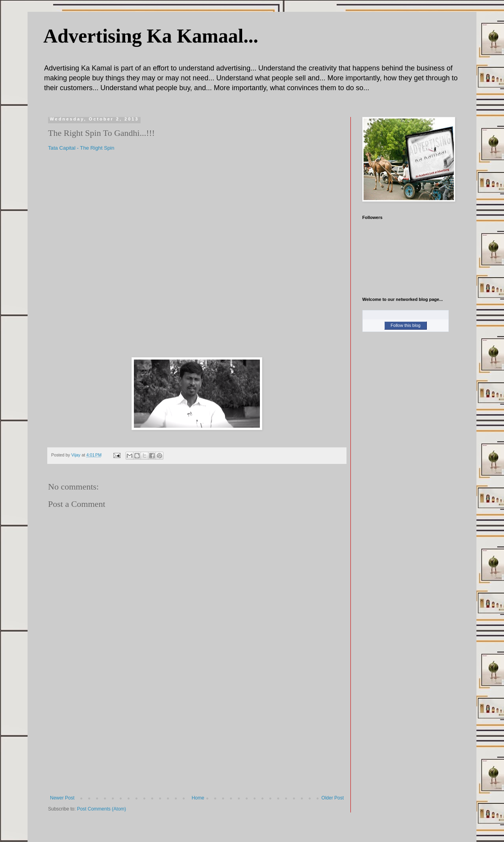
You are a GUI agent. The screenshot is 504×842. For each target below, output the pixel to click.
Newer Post (62, 798)
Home (198, 798)
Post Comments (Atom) (101, 809)
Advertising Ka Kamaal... (151, 36)
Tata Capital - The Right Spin (81, 148)
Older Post (333, 798)
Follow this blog (406, 325)
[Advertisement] (197, 736)
